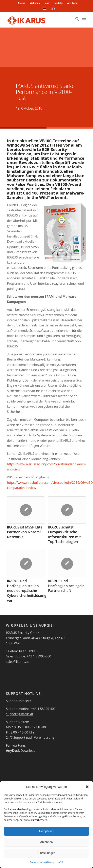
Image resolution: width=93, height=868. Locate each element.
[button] (87, 787)
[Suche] (75, 20)
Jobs (47, 3)
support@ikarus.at (19, 714)
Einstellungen (46, 853)
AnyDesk (72, 3)
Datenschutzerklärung (42, 862)
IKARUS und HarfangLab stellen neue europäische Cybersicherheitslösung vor (27, 591)
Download (21, 751)
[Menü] (84, 20)
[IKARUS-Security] (39, 20)
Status (22, 3)
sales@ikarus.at (17, 662)
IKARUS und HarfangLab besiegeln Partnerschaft (66, 586)
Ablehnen (46, 842)
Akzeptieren (46, 831)
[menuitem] (22, 3)
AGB (61, 862)
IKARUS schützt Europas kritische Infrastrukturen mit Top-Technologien (64, 534)
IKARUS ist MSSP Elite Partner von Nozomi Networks (25, 532)
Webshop (35, 3)
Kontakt (58, 3)
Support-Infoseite (19, 701)
